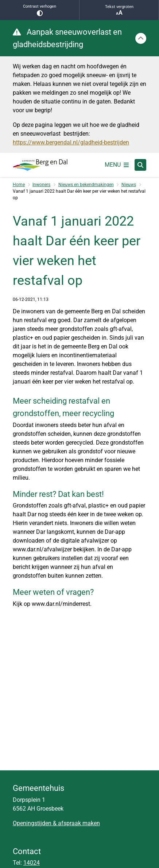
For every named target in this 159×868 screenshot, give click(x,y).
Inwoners (41, 185)
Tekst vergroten (119, 10)
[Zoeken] (140, 165)
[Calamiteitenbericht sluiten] (141, 38)
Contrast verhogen (40, 10)
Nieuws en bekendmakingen (86, 185)
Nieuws (129, 185)
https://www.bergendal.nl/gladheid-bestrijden (71, 142)
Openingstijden (32, 823)
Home (19, 185)
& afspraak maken (76, 823)
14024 (32, 863)
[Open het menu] (117, 165)
